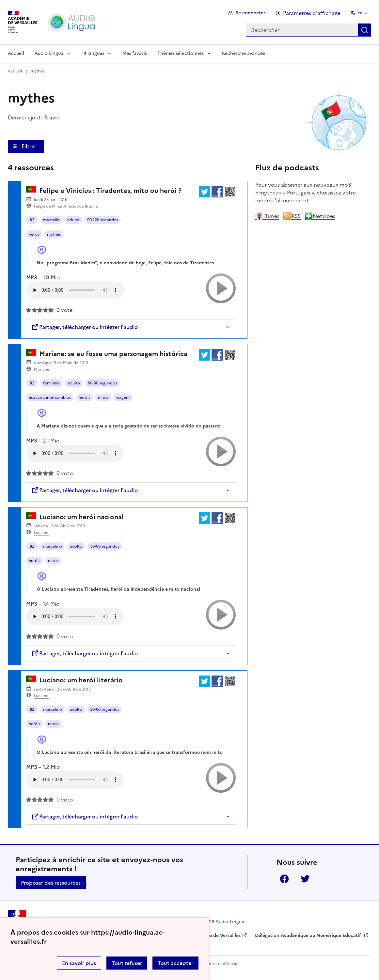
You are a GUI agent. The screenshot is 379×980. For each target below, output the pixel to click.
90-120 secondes (103, 220)
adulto (74, 383)
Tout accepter (175, 963)
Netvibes (320, 216)
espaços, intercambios (50, 397)
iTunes (267, 216)
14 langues (93, 53)
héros (34, 234)
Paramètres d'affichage (218, 964)
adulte (73, 220)
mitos (103, 397)
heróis (84, 397)
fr (360, 13)
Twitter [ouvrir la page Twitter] (305, 879)
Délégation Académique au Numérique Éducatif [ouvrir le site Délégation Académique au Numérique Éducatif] (309, 935)
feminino (51, 383)
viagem (123, 397)
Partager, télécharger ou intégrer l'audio (85, 327)
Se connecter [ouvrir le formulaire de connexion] (251, 13)
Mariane (42, 369)
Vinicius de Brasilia (81, 206)
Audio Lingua (49, 53)
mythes (54, 234)
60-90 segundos (102, 383)
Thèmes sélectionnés (181, 53)
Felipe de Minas (48, 206)
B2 (32, 220)
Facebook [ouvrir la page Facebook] (284, 879)
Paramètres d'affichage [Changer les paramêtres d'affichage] (312, 13)
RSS (292, 216)
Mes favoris (135, 53)
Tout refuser (127, 963)
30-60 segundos (105, 546)
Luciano (41, 533)
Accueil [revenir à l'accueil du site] (15, 71)
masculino (53, 546)
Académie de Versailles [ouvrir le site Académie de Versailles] (215, 935)
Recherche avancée (244, 53)
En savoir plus (79, 963)
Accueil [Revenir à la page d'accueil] (16, 53)
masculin (51, 220)
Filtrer (30, 146)
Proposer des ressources (51, 883)
